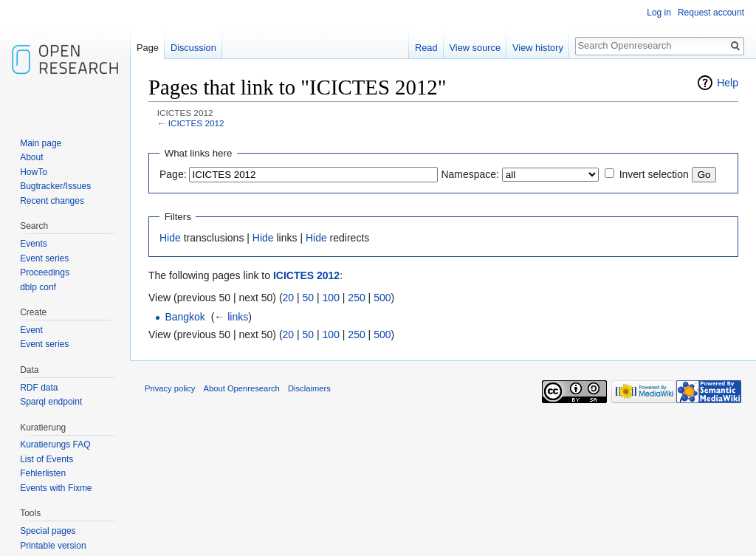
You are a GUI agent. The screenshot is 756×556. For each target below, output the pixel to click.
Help (728, 83)
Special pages (48, 531)
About (31, 157)
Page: (173, 174)
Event (31, 330)
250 (356, 298)
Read (426, 48)
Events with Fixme (56, 488)
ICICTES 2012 (196, 123)
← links (231, 317)
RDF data (39, 388)
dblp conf (38, 287)
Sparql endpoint (51, 402)
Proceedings (45, 272)
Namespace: (470, 174)
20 (289, 298)
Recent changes (52, 201)
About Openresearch (242, 388)
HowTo (34, 172)
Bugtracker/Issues (55, 186)
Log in (659, 13)
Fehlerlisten (43, 473)
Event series (44, 258)
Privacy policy (170, 388)
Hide (170, 238)
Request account (711, 13)
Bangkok (185, 317)
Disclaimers (309, 388)
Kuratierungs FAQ (55, 445)
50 (309, 298)
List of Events (47, 459)
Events (34, 244)
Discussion (193, 48)
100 (331, 298)
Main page (41, 143)
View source (475, 48)
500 (382, 298)
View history (538, 48)
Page (148, 48)
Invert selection (654, 174)
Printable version (53, 546)
